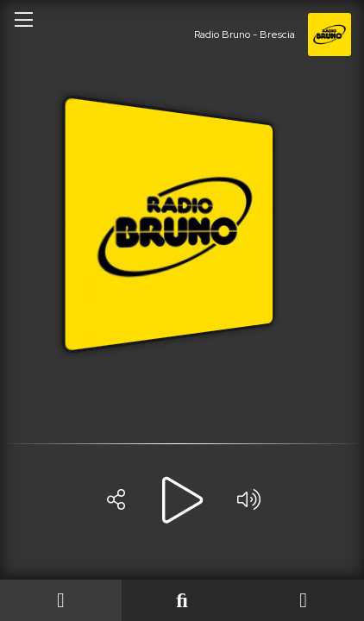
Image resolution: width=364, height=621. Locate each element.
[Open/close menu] (23, 19)
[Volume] (248, 500)
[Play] (182, 500)
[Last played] (182, 600)
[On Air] (61, 600)
